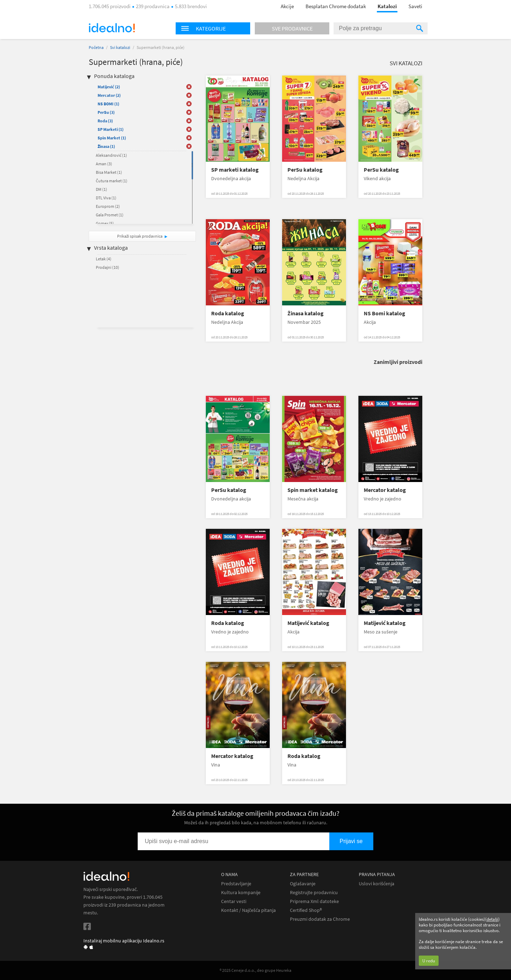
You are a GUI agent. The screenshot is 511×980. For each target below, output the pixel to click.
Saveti (415, 6)
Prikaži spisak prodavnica (140, 236)
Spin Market (112, 138)
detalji (492, 919)
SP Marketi (111, 129)
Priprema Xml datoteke (314, 901)
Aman (104, 164)
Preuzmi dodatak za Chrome (320, 919)
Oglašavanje (303, 884)
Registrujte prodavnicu (314, 893)
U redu (429, 961)
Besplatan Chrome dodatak (336, 6)
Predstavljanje (236, 884)
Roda (105, 121)
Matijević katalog (308, 623)
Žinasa (106, 146)
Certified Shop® (306, 910)
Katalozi (387, 6)
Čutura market (112, 181)
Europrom (108, 206)
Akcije (287, 6)
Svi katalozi (120, 47)
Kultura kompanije (241, 893)
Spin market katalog (313, 490)
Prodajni (108, 267)
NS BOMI (108, 104)
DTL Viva (106, 198)
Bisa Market (109, 172)
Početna (96, 47)
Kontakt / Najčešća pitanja (248, 910)
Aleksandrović (111, 155)
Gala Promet (110, 215)
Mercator (109, 95)
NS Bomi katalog (384, 313)
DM (101, 189)
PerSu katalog (305, 170)
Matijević (109, 87)
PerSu (106, 112)
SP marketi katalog (235, 170)
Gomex (105, 223)
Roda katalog (228, 313)
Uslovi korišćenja (377, 884)
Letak (104, 259)
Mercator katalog (385, 490)
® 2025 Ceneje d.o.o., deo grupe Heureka (255, 970)
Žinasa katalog (306, 313)
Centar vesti (234, 901)
